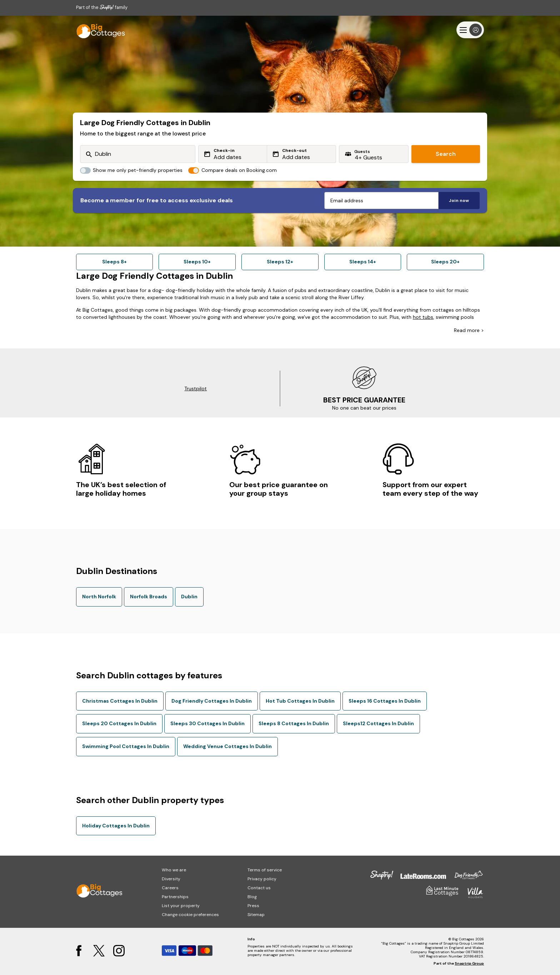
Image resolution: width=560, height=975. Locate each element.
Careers (170, 888)
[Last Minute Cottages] (97, 30)
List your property (181, 906)
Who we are (174, 870)
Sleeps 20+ (445, 262)
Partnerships (175, 897)
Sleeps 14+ (363, 262)
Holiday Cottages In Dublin (116, 826)
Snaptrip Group (469, 963)
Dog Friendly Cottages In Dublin (212, 701)
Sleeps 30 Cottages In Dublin (207, 723)
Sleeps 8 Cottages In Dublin (294, 723)
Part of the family (102, 7)
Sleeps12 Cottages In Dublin (378, 723)
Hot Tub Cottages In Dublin (300, 701)
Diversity (171, 879)
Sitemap (256, 915)
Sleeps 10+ (197, 262)
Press (253, 906)
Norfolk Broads (149, 597)
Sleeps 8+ (114, 262)
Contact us (259, 888)
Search (446, 154)
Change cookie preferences (190, 915)
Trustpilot (196, 388)
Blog (252, 897)
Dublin (189, 597)
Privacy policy (262, 879)
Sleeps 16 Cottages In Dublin (385, 701)
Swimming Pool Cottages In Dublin (126, 746)
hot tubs (423, 317)
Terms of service (265, 870)
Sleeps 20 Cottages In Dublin (119, 723)
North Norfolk (99, 597)
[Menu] (470, 30)
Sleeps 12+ (280, 262)
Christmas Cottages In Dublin (120, 701)
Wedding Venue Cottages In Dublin (227, 746)
